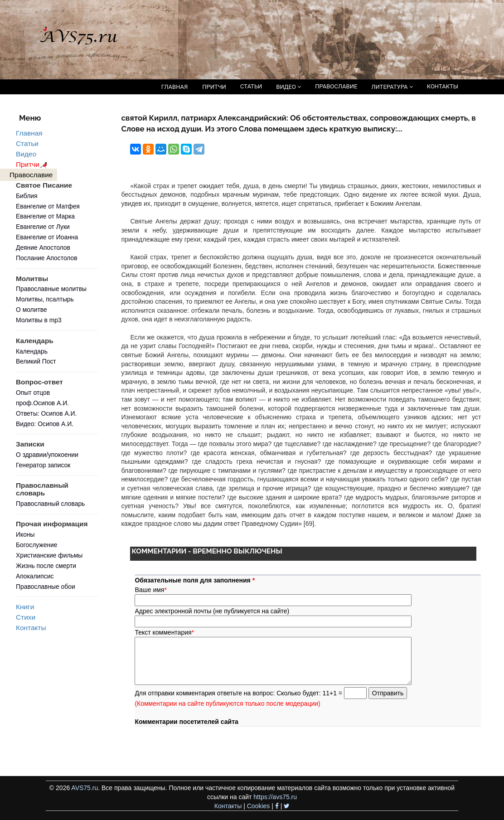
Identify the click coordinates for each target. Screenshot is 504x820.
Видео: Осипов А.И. (45, 424)
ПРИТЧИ (214, 87)
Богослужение (36, 545)
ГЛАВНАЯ (175, 87)
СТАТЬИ (251, 86)
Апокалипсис (35, 576)
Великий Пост (36, 361)
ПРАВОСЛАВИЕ (336, 86)
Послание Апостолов (47, 258)
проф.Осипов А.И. (42, 403)
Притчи (33, 164)
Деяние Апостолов (43, 247)
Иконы (25, 534)
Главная (29, 133)
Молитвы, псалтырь (45, 299)
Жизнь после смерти (46, 566)
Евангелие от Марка (45, 216)
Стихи (26, 617)
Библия (27, 196)
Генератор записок (43, 465)
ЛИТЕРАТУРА (392, 87)
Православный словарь (50, 504)
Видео (26, 154)
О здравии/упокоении (47, 455)
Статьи (27, 143)
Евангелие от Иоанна (47, 237)
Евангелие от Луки (43, 227)
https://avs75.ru (275, 797)
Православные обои (46, 587)
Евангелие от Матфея (48, 206)
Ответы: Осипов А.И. (46, 413)
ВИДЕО (288, 87)
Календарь (32, 351)
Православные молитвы (51, 289)
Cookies (259, 806)
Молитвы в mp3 (39, 320)
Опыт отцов (33, 393)
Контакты (31, 628)
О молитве (31, 310)
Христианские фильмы (49, 555)
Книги (25, 607)
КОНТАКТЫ (443, 86)
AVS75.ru (85, 788)
